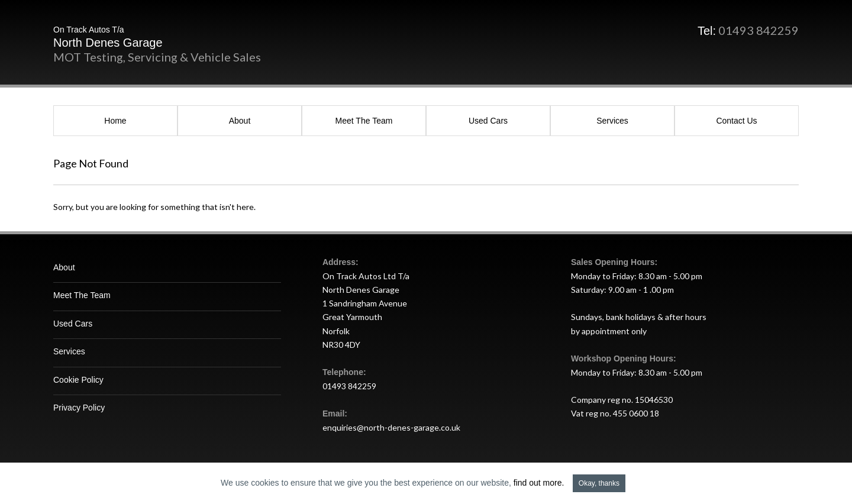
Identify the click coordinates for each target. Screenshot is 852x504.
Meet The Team (364, 121)
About (240, 121)
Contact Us (736, 121)
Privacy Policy (79, 408)
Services (612, 121)
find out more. (539, 483)
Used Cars (488, 121)
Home (115, 121)
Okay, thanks (599, 483)
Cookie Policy (78, 380)
